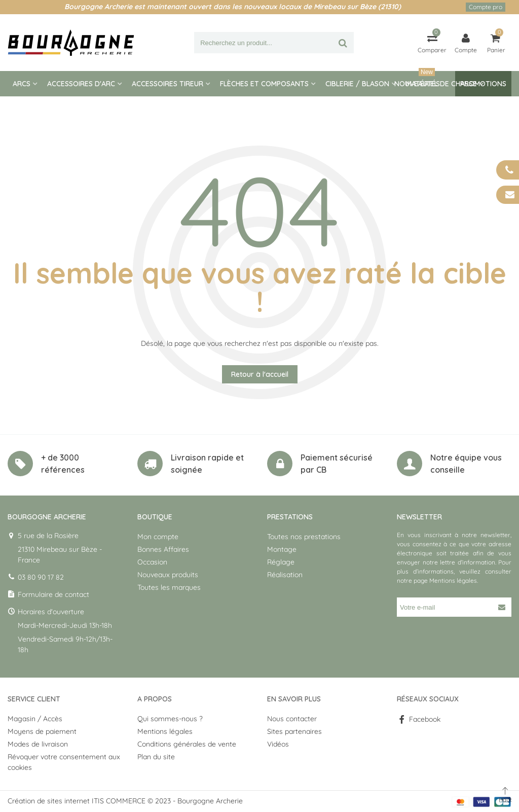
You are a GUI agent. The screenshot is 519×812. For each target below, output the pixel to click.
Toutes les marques (169, 587)
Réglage (281, 562)
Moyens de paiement (42, 731)
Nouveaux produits (168, 575)
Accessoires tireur (168, 84)
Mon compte (158, 537)
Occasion (152, 562)
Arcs (22, 84)
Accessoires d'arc (81, 84)
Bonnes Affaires (163, 549)
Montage (282, 549)
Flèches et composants (264, 84)
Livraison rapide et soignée (207, 464)
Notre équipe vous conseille (466, 464)
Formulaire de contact (53, 594)
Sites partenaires (294, 731)
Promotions (483, 84)
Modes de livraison (38, 744)
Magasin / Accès (35, 719)
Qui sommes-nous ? (170, 719)
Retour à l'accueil (260, 374)
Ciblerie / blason (357, 84)
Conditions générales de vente (187, 744)
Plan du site (156, 757)
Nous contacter (292, 719)
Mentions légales (453, 580)
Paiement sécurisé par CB (337, 464)
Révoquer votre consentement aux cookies (64, 762)
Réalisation (285, 575)
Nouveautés (417, 80)
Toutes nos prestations (304, 537)
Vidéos (278, 744)
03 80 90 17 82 (41, 577)
